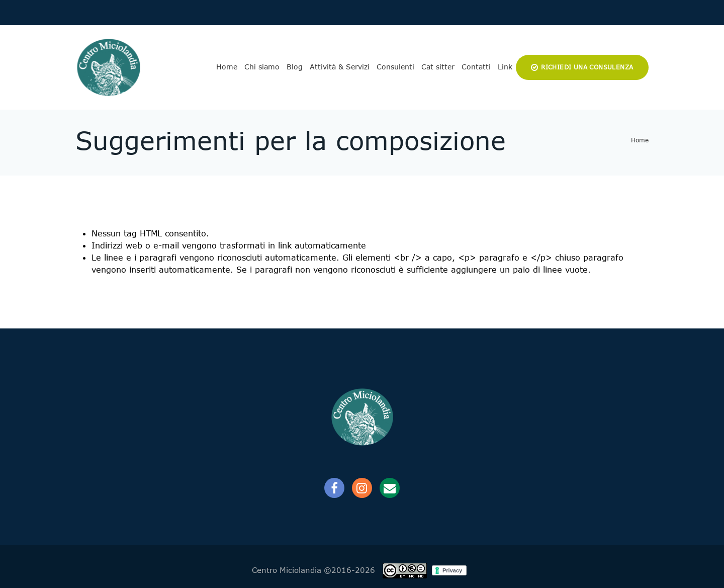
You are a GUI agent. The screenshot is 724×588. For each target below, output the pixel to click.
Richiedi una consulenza (587, 67)
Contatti (476, 67)
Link (505, 67)
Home (227, 67)
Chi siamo (262, 67)
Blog (295, 67)
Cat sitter (438, 67)
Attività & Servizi (340, 67)
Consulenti (395, 67)
